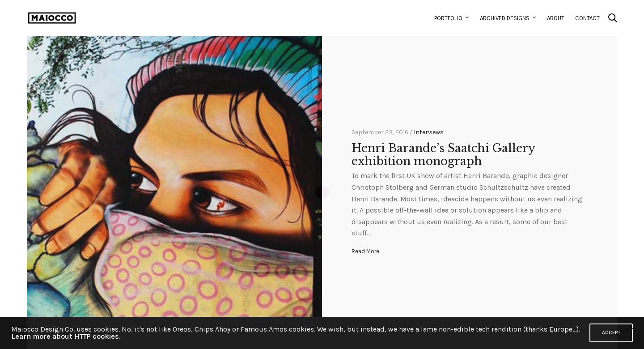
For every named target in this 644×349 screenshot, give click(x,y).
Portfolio (448, 18)
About (556, 18)
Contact (587, 18)
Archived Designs (505, 18)
